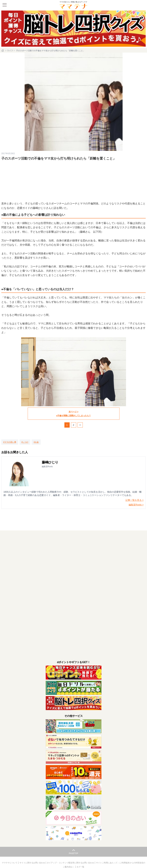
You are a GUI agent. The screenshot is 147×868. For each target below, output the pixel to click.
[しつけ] (25, 442)
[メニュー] (5, 5)
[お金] (36, 442)
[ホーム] (3, 51)
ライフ (10, 51)
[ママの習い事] (10, 442)
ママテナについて (10, 863)
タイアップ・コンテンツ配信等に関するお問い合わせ (71, 863)
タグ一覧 (80, 867)
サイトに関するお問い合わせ (33, 863)
